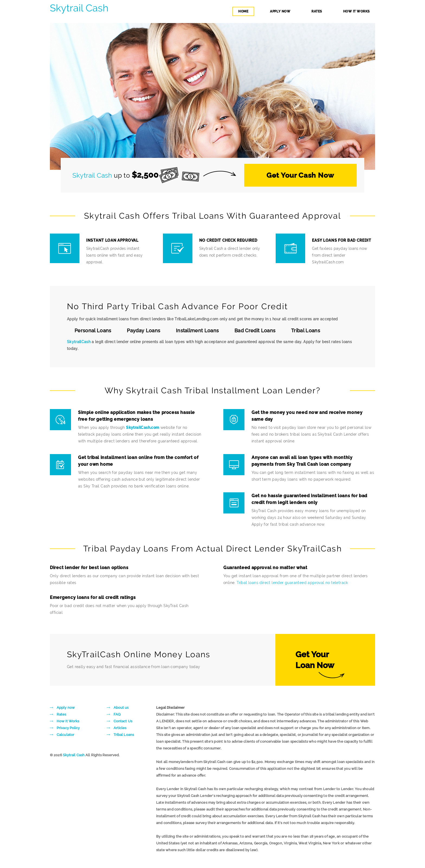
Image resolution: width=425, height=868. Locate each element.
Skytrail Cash (79, 8)
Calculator (65, 735)
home (243, 11)
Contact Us (123, 721)
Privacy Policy (68, 728)
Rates (62, 714)
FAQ (117, 714)
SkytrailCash (79, 342)
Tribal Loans (124, 735)
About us (121, 708)
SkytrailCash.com (143, 427)
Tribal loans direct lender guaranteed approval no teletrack (292, 583)
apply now (280, 11)
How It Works (68, 721)
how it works (356, 11)
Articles (120, 728)
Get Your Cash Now (300, 175)
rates (317, 11)
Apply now (66, 708)
